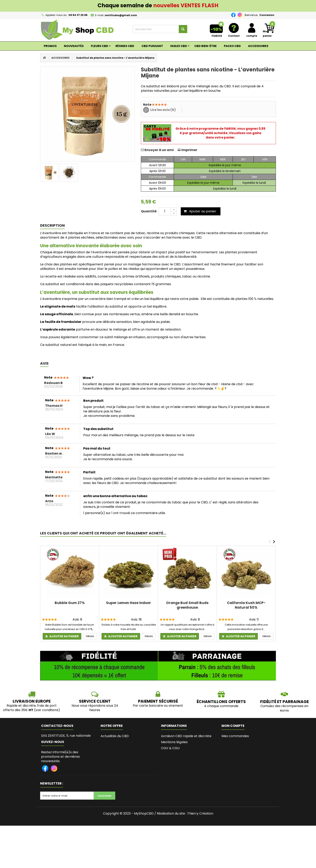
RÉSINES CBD (125, 46)
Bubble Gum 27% (70, 603)
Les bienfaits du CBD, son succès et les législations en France (186, 773)
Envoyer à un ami (159, 150)
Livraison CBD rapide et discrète (186, 736)
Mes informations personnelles (246, 754)
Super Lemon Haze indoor (128, 603)
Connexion (267, 15)
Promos (50, 46)
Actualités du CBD (115, 736)
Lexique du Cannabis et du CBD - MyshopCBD (187, 806)
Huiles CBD (179, 46)
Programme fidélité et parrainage (188, 781)
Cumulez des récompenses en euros (284, 708)
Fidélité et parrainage (284, 702)
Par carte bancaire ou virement (158, 706)
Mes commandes (235, 736)
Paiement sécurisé (176, 765)
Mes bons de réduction (240, 760)
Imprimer (189, 150)
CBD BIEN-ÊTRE (205, 46)
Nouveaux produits (115, 748)
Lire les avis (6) (163, 110)
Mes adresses (232, 748)
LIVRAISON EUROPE (32, 701)
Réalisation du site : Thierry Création (185, 856)
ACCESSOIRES (258, 46)
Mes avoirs (230, 742)
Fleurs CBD (100, 46)
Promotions (110, 742)
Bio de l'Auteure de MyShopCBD (186, 787)
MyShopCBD (144, 856)
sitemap (107, 760)
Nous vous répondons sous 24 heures (95, 708)
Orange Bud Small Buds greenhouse (187, 605)
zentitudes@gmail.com (74, 749)
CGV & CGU (170, 748)
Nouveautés (74, 46)
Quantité (149, 211)
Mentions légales (174, 742)
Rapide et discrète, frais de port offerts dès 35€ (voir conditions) (32, 708)
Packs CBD (232, 46)
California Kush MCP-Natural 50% (246, 605)
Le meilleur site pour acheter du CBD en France (186, 756)
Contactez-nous (114, 754)
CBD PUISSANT (152, 46)
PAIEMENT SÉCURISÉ (158, 701)
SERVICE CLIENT (95, 701)
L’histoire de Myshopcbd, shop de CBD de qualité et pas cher (187, 795)
